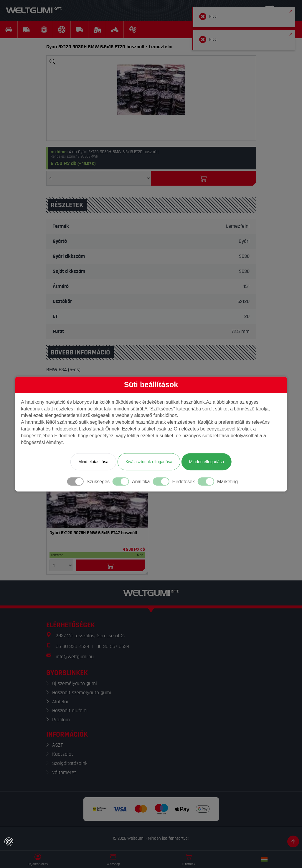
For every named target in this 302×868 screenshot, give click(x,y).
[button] (291, 10)
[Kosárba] (204, 178)
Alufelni (60, 702)
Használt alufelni (70, 711)
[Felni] (97, 506)
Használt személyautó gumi (82, 693)
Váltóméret (64, 772)
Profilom (61, 720)
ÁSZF (58, 745)
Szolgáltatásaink (70, 763)
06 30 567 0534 (113, 646)
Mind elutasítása (93, 462)
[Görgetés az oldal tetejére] (293, 841)
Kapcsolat (63, 754)
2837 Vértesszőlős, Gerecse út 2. (90, 636)
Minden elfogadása (207, 462)
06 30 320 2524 (72, 646)
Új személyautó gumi (75, 683)
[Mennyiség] (99, 178)
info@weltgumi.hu (75, 657)
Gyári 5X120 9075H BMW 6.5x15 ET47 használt (94, 533)
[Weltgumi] (34, 10)
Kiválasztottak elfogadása (149, 462)
